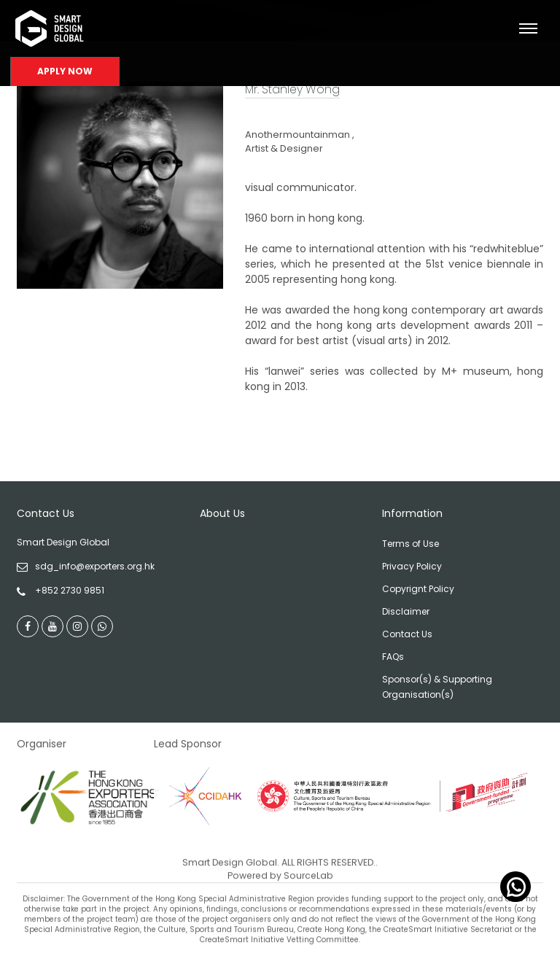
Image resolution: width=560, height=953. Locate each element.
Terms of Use (411, 544)
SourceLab (308, 897)
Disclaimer (406, 611)
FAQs (393, 657)
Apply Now (65, 71)
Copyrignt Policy (418, 589)
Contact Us (407, 634)
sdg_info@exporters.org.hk (95, 566)
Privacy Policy (412, 566)
